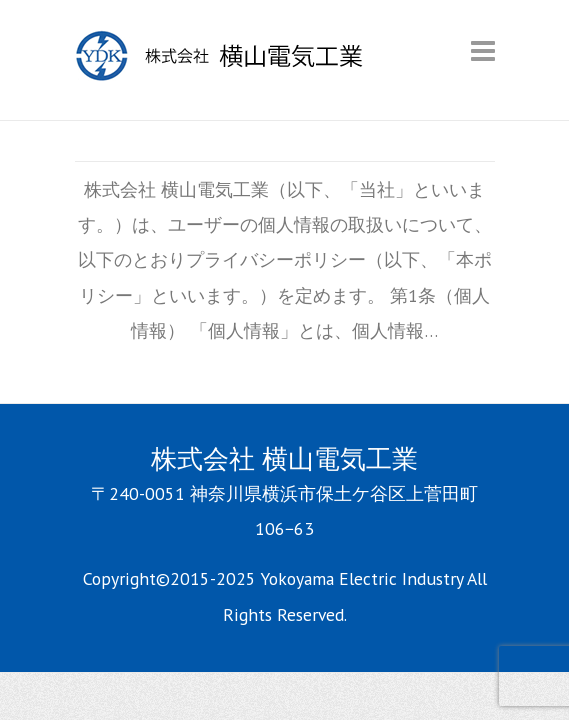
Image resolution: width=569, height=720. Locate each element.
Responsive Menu (483, 50)
